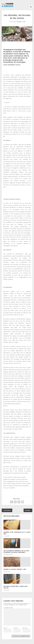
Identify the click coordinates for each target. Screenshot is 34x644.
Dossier (19, 22)
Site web (25, 628)
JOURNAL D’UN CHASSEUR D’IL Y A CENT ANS (17, 533)
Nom (6, 628)
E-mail (16, 628)
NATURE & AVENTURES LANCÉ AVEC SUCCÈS (16, 587)
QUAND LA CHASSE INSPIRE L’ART (15, 569)
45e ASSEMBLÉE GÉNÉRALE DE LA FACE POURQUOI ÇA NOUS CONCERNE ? (16, 551)
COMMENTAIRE (8, 608)
